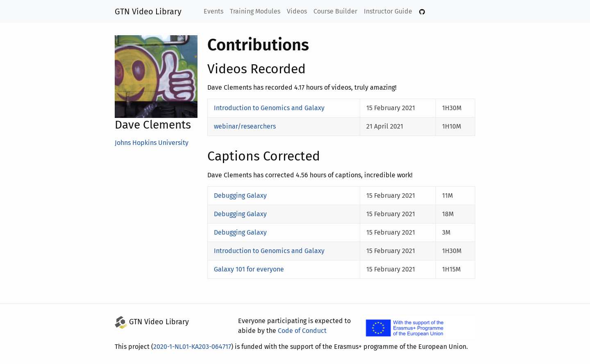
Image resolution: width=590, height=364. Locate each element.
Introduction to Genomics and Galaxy (268, 108)
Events (214, 11)
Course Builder (336, 11)
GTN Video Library (149, 11)
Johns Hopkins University (152, 143)
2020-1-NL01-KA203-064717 (194, 347)
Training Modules (256, 11)
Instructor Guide (388, 11)
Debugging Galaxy (241, 196)
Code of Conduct (300, 331)
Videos (298, 11)
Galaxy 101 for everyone (250, 269)
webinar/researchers (244, 126)
